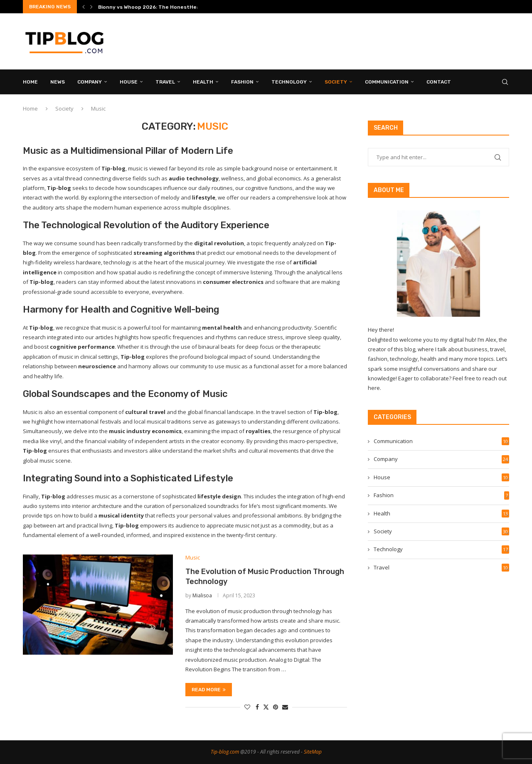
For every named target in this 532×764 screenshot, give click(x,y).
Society (336, 82)
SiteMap (313, 752)
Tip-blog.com (225, 752)
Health (203, 82)
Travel (165, 82)
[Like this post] (247, 707)
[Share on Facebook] (257, 707)
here (374, 388)
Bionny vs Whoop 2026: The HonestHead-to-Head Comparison (179, 7)
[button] (84, 7)
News (58, 82)
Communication (387, 82)
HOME (30, 82)
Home (30, 108)
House (129, 82)
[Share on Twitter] (266, 707)
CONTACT (439, 82)
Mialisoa (202, 595)
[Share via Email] (285, 707)
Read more (209, 690)
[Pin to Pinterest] (276, 707)
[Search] (505, 82)
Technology (289, 82)
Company (90, 82)
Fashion (242, 82)
